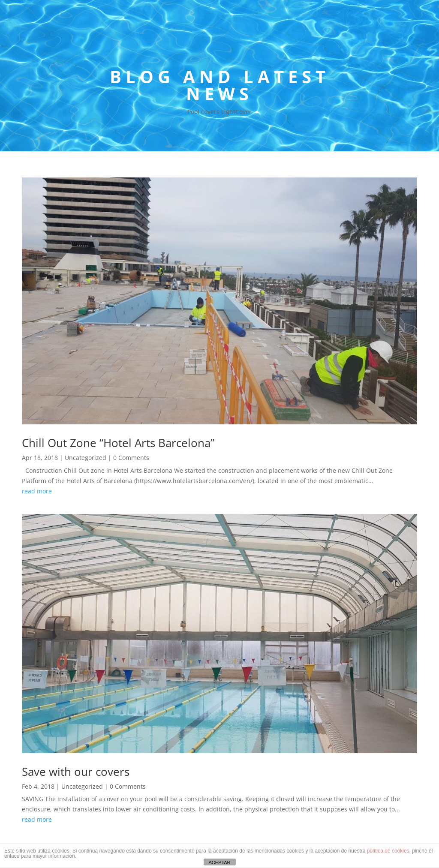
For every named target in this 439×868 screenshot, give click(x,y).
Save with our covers (76, 772)
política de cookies (388, 851)
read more (37, 491)
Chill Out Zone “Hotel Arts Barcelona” (118, 443)
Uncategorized (86, 458)
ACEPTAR (219, 862)
